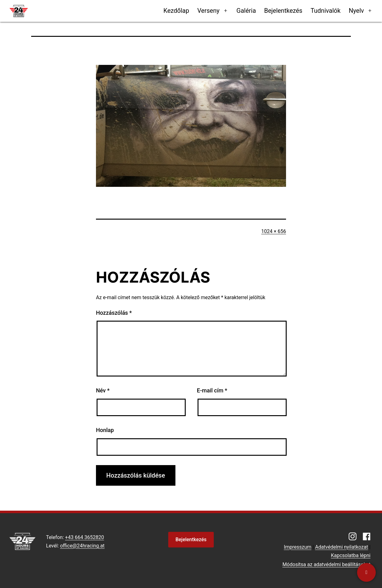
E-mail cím (212, 390)
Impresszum (298, 547)
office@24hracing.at (82, 546)
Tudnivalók (326, 11)
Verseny (208, 11)
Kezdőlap (176, 11)
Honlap (105, 430)
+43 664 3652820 (85, 537)
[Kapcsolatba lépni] (366, 572)
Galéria (246, 11)
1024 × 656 (274, 231)
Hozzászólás (114, 313)
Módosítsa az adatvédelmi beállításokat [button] (326, 564)
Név (103, 390)
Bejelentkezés (283, 11)
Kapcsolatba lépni (351, 555)
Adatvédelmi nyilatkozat (341, 547)
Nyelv (356, 11)
